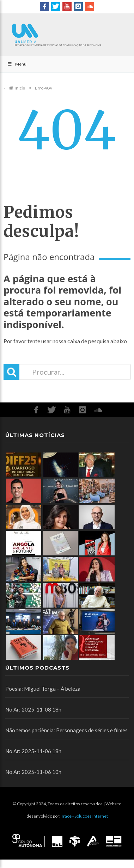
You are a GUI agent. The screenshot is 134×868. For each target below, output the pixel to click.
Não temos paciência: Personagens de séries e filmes (66, 730)
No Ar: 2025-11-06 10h (33, 772)
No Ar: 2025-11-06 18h (33, 751)
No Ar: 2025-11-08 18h (33, 709)
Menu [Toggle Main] (17, 64)
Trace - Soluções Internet (84, 816)
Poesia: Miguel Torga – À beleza (43, 689)
